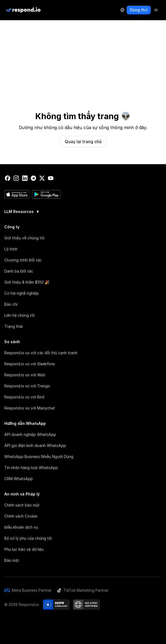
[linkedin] (25, 178)
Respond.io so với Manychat (30, 408)
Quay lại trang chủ (83, 142)
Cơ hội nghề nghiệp (22, 293)
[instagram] (16, 178)
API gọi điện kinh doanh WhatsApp (35, 445)
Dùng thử (139, 10)
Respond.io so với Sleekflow (30, 364)
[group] (83, 211)
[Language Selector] (122, 10)
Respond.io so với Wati (25, 375)
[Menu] (156, 10)
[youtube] (51, 178)
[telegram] (33, 178)
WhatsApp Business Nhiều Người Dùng (39, 457)
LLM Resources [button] (22, 212)
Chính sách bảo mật (22, 505)
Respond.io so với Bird (24, 397)
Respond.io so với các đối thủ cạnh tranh (41, 353)
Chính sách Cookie (21, 516)
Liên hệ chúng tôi (20, 315)
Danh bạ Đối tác (19, 271)
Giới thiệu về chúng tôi (24, 238)
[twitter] (42, 178)
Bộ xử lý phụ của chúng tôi (28, 538)
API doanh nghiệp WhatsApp (30, 434)
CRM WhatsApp (19, 479)
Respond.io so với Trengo (27, 386)
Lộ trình (11, 249)
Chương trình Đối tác (23, 260)
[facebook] (8, 178)
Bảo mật (12, 560)
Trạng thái (13, 326)
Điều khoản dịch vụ (21, 527)
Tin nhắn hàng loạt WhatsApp (31, 468)
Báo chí (11, 304)
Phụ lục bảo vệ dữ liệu (24, 549)
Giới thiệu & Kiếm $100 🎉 (27, 282)
